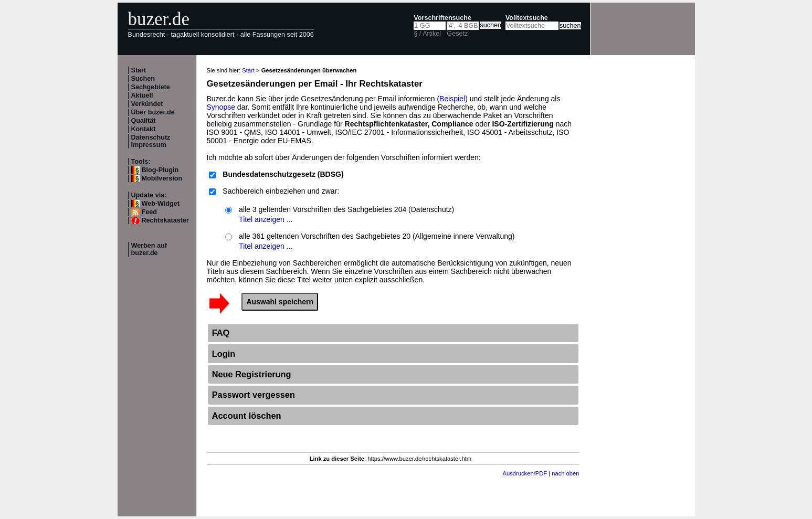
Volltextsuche (527, 18)
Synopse (221, 107)
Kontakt (144, 129)
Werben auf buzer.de (149, 249)
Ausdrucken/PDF (525, 473)
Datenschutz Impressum (151, 141)
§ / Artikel (427, 34)
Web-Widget (161, 204)
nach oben (565, 473)
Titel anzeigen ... (266, 219)
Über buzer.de (153, 112)
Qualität (144, 121)
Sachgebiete (151, 87)
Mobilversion (162, 178)
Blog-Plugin (160, 170)
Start (139, 70)
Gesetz (457, 34)
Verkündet (147, 104)
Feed (149, 212)
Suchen (143, 79)
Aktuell (142, 96)
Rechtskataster (165, 220)
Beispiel (452, 99)
